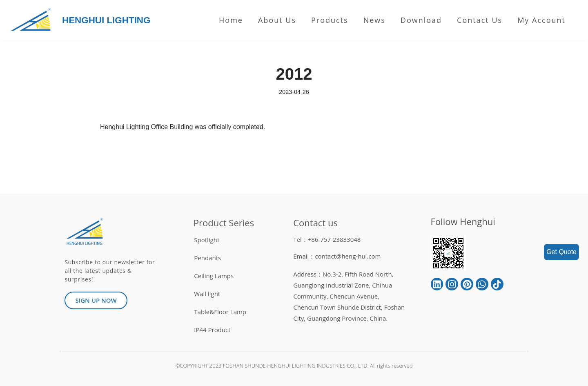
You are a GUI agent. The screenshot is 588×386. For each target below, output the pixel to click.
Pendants (207, 258)
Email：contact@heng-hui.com (337, 256)
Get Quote (561, 252)
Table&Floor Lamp (220, 312)
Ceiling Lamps (214, 276)
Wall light (207, 294)
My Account (541, 20)
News (374, 20)
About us (277, 20)
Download (421, 20)
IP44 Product (212, 330)
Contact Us (480, 20)
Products (330, 20)
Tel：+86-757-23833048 (327, 239)
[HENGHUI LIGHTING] (33, 20)
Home (231, 20)
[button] (96, 300)
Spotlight (207, 240)
